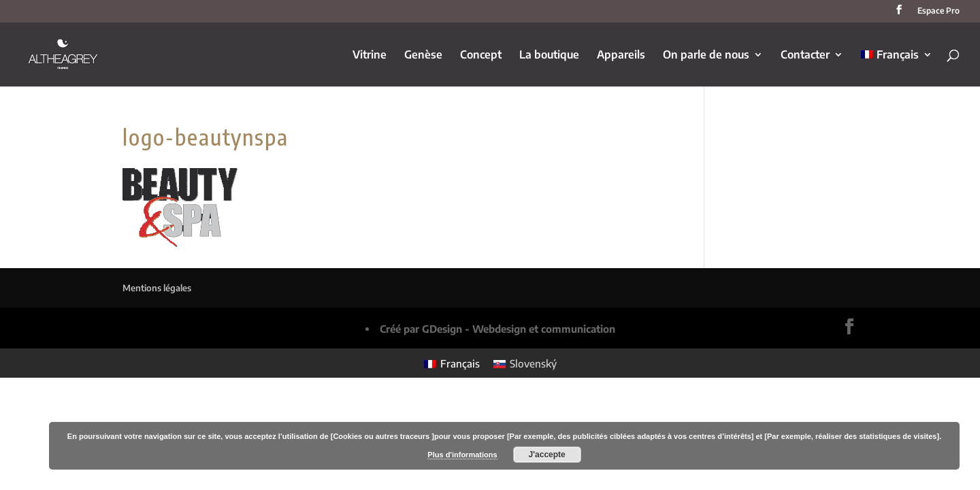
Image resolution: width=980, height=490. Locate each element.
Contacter (805, 55)
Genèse (423, 55)
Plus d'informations (462, 455)
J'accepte (547, 455)
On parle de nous (706, 55)
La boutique (549, 55)
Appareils (621, 55)
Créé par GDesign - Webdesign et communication (497, 329)
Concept (481, 55)
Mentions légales (157, 288)
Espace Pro (938, 11)
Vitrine (370, 55)
